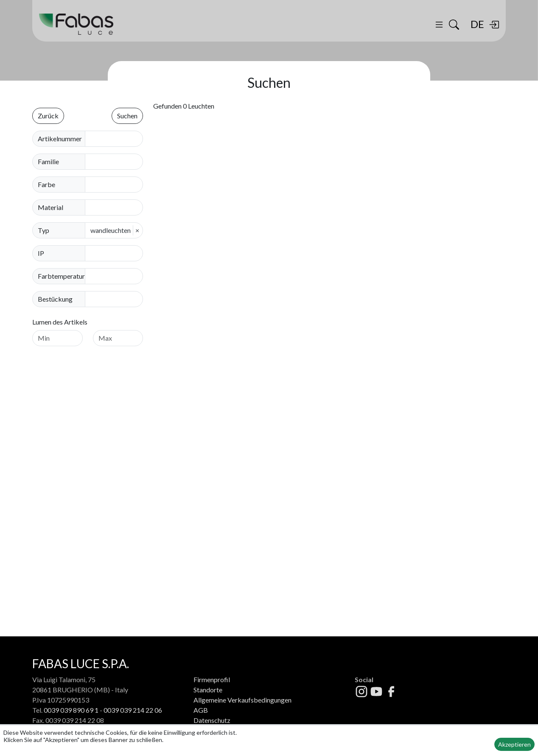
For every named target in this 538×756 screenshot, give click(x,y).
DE (477, 24)
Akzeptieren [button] (514, 744)
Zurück (48, 116)
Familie (48, 161)
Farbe (46, 184)
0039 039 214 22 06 (133, 710)
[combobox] (116, 162)
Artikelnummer (60, 139)
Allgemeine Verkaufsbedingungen (242, 700)
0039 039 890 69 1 (71, 710)
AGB (201, 710)
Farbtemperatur (61, 276)
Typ (43, 230)
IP (41, 253)
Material (50, 207)
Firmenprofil (212, 679)
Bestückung (55, 299)
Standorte (208, 690)
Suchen (127, 116)
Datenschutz (212, 720)
